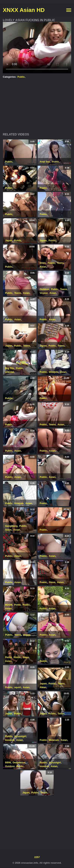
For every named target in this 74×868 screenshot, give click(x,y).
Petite (17, 605)
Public (21, 77)
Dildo (43, 263)
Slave (8, 530)
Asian (43, 267)
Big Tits (10, 368)
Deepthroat (19, 762)
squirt (18, 687)
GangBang (11, 526)
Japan (9, 240)
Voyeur (44, 293)
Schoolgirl (20, 736)
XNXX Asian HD (24, 10)
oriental (10, 372)
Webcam (54, 740)
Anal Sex (45, 162)
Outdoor (45, 289)
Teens (60, 263)
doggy (27, 635)
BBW (8, 762)
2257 (37, 857)
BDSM (9, 605)
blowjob (53, 372)
